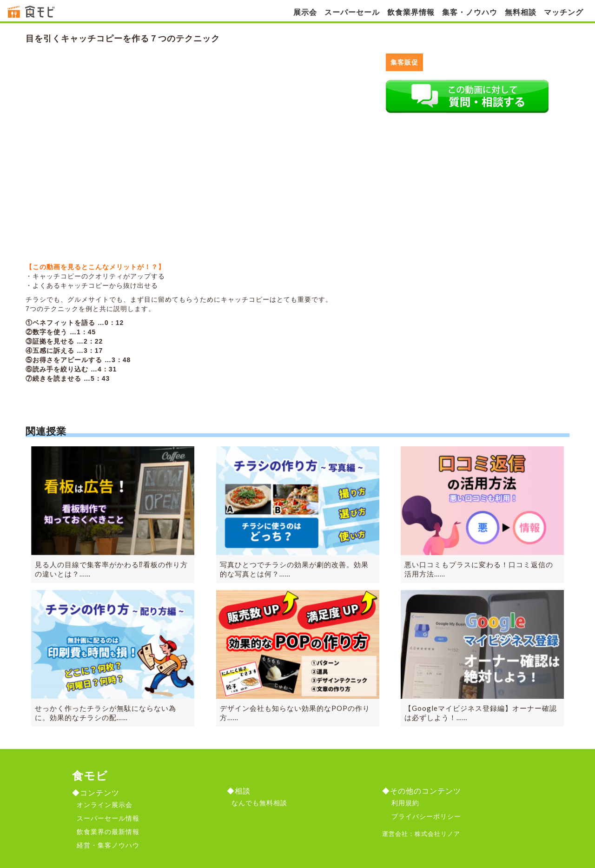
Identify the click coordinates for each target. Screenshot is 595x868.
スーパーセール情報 (108, 818)
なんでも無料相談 (259, 803)
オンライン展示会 (105, 805)
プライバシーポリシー (426, 816)
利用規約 (405, 803)
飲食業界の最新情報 (108, 832)
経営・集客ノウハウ (108, 845)
